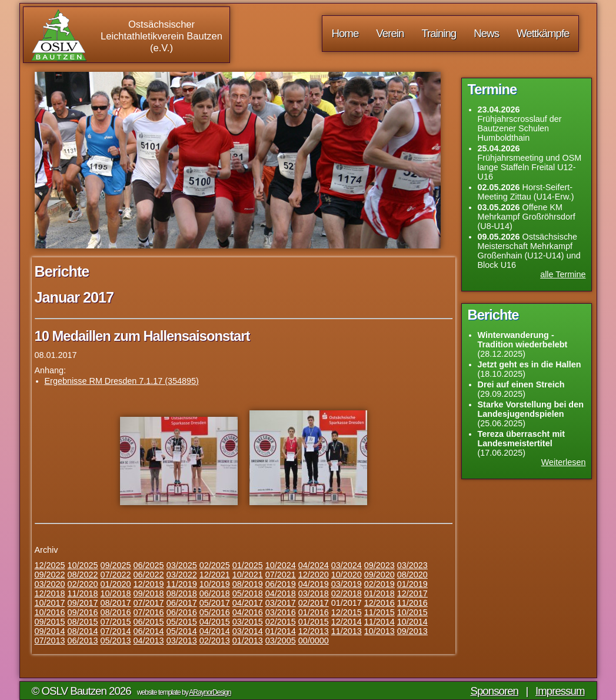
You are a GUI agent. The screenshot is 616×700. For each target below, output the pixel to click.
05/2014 (182, 631)
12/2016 (379, 603)
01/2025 (248, 565)
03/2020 (50, 584)
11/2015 (379, 612)
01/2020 (116, 584)
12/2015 (347, 612)
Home (345, 33)
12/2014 (347, 622)
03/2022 (182, 575)
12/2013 (314, 631)
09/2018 (149, 593)
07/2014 (116, 631)
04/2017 (248, 603)
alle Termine (563, 274)
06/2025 (149, 565)
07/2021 (281, 575)
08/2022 (83, 575)
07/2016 (149, 612)
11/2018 (83, 593)
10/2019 (215, 584)
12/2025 (50, 565)
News (486, 33)
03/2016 (281, 612)
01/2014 (281, 631)
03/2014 (248, 631)
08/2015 (83, 622)
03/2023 (412, 565)
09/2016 (83, 612)
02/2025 (215, 565)
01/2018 (379, 593)
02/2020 (83, 584)
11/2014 (379, 622)
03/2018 (314, 593)
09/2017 (83, 603)
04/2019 (314, 584)
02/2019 (379, 584)
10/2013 (379, 631)
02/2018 (347, 593)
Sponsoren (494, 691)
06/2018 (215, 593)
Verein (390, 33)
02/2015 (281, 622)
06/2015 (149, 622)
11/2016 (412, 603)
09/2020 (379, 575)
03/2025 (182, 565)
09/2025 (116, 565)
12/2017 (412, 593)
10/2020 (347, 575)
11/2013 (347, 631)
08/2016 (116, 612)
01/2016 (314, 612)
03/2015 (248, 622)
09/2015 (50, 622)
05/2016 (215, 612)
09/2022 (50, 575)
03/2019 (347, 584)
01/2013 (248, 641)
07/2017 (149, 603)
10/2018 (116, 593)
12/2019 (149, 584)
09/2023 (379, 565)
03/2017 (281, 603)
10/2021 (248, 575)
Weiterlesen (564, 462)
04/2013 (149, 641)
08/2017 (116, 603)
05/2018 (248, 593)
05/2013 (116, 641)
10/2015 (412, 612)
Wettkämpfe (543, 33)
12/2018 (50, 593)
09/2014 (50, 631)
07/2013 (50, 641)
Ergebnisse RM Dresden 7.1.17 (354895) (122, 381)
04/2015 (215, 622)
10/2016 (50, 612)
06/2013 (83, 641)
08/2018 (182, 593)
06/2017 (182, 603)
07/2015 (116, 622)
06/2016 (182, 612)
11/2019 (182, 584)
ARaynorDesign (210, 692)
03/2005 (281, 641)
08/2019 (248, 584)
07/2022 (116, 575)
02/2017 (314, 603)
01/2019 (412, 584)
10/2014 (412, 622)
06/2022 (149, 575)
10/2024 (281, 565)
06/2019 (281, 584)
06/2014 (149, 631)
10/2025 (83, 565)
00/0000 (314, 641)
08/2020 (412, 575)
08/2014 (83, 631)
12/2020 (314, 575)
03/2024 (347, 565)
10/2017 (50, 603)
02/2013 (215, 641)
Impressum (560, 691)
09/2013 (412, 631)
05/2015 (182, 622)
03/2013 (182, 641)
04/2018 (281, 593)
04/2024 (314, 565)
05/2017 (215, 603)
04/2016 (248, 612)
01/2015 (314, 622)
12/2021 (215, 575)
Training (439, 33)
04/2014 (215, 631)
